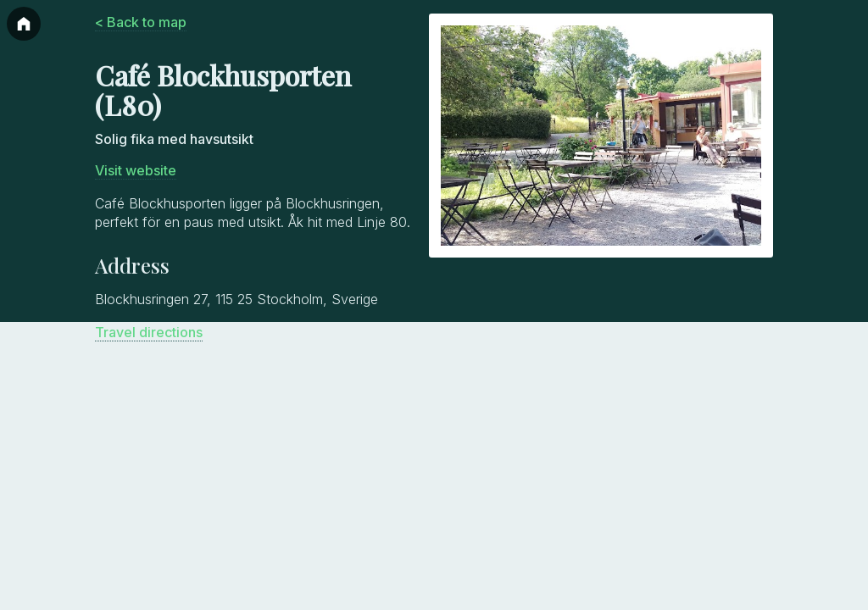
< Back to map (141, 22)
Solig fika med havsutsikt (174, 139)
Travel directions (149, 332)
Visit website (136, 170)
